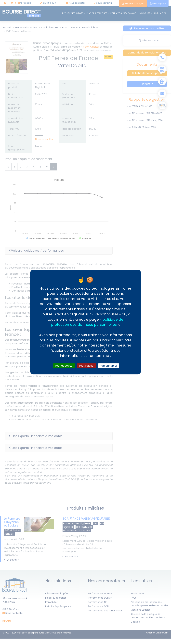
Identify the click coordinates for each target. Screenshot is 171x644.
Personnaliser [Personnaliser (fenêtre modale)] (109, 366)
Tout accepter (64, 366)
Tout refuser (87, 366)
